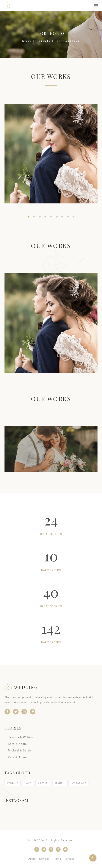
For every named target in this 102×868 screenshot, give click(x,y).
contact (69, 859)
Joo (30, 840)
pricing (57, 859)
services (44, 859)
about (32, 859)
